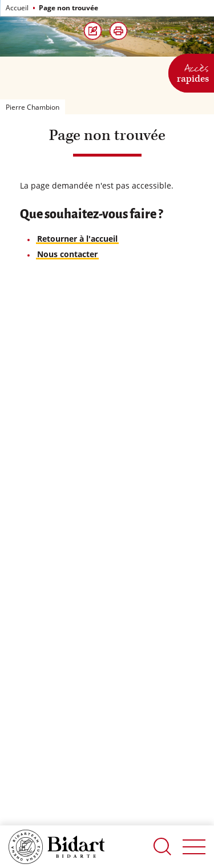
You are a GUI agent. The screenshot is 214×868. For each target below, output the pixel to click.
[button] (119, 31)
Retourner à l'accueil (77, 239)
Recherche (163, 847)
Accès (193, 72)
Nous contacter (67, 254)
